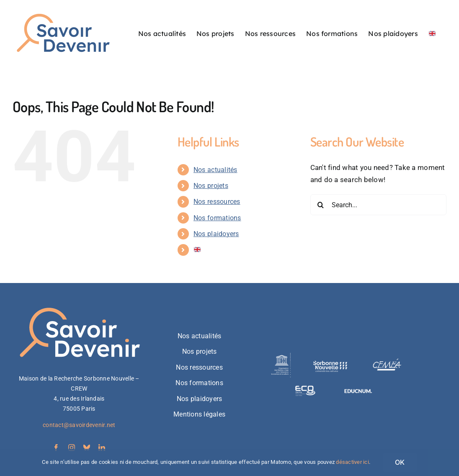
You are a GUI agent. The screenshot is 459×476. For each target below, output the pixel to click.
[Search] (321, 205)
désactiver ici (352, 462)
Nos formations (217, 218)
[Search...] (378, 205)
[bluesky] (87, 448)
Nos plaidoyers (216, 234)
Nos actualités (215, 170)
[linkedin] (102, 448)
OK (400, 462)
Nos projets (211, 186)
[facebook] (56, 448)
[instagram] (72, 448)
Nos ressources (217, 202)
